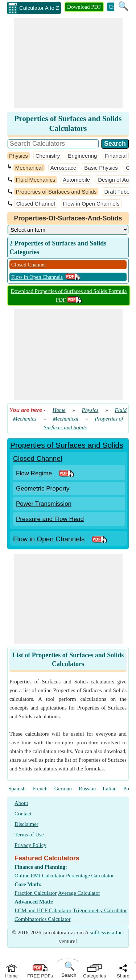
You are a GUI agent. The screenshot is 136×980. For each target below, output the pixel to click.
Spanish (17, 789)
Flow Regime (34, 473)
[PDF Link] (66, 473)
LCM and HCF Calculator (43, 910)
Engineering (82, 156)
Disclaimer (26, 824)
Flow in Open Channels (91, 204)
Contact (23, 814)
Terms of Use (29, 835)
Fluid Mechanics (36, 180)
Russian (87, 789)
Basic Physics (101, 168)
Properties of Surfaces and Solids (56, 192)
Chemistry (48, 156)
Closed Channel (36, 204)
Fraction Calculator (36, 893)
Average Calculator (79, 893)
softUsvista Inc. (107, 933)
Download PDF (84, 7)
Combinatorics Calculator (43, 919)
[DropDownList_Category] (68, 230)
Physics (18, 156)
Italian (110, 789)
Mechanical (29, 168)
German (63, 789)
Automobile (76, 180)
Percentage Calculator (90, 876)
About (21, 803)
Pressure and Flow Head (50, 519)
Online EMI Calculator (40, 876)
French (40, 789)
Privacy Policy (30, 845)
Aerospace (63, 168)
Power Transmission (44, 504)
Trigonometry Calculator (100, 910)
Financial (116, 156)
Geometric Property (43, 489)
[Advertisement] (68, 63)
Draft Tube (117, 192)
